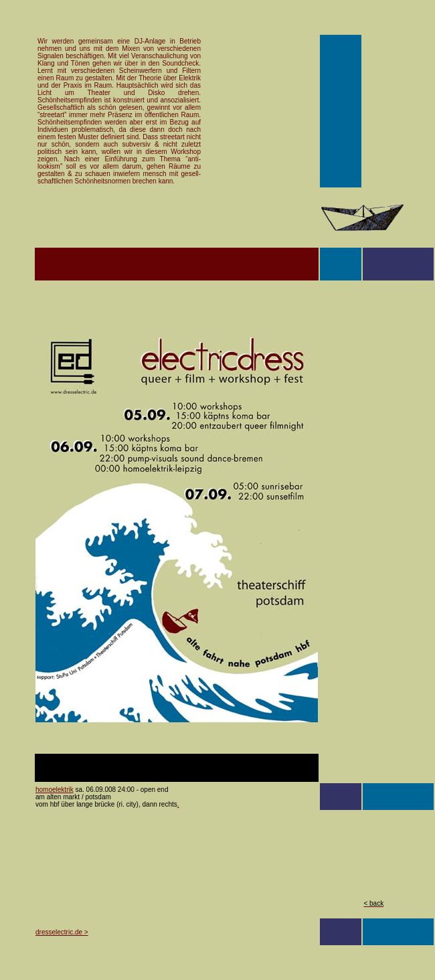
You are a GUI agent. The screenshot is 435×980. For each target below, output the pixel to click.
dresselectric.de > (62, 932)
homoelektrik (55, 790)
